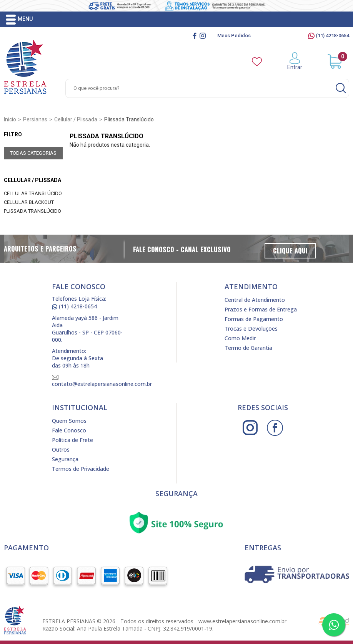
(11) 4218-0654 (329, 36)
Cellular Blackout (29, 202)
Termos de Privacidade (81, 469)
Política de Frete (72, 440)
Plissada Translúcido (32, 211)
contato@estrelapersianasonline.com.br (102, 381)
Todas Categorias (33, 153)
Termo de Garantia (248, 348)
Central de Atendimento (255, 300)
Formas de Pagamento (254, 319)
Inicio (10, 119)
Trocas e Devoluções (251, 329)
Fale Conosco (69, 430)
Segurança (65, 459)
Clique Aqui (290, 251)
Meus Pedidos (234, 36)
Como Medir (240, 338)
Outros (61, 449)
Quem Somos (69, 421)
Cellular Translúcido (33, 193)
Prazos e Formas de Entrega (261, 309)
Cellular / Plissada (32, 180)
